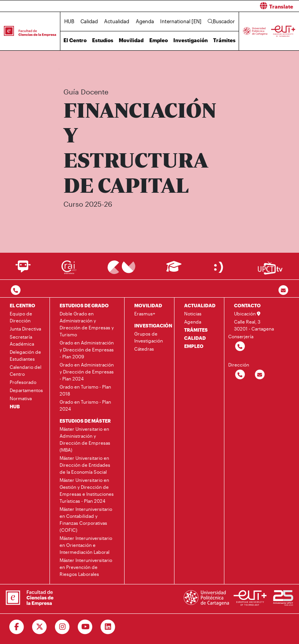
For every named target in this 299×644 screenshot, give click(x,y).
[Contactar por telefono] (16, 290)
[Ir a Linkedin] (108, 627)
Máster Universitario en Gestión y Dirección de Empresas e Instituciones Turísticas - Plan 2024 (87, 490)
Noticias (193, 313)
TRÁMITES (196, 330)
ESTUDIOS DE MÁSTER (85, 421)
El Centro (75, 40)
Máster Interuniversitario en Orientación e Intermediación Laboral (86, 545)
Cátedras (144, 349)
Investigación (191, 40)
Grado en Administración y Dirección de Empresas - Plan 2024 (87, 372)
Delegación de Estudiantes (25, 355)
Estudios (103, 40)
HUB (69, 21)
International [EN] (181, 21)
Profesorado (23, 382)
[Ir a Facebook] (17, 627)
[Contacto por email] (283, 290)
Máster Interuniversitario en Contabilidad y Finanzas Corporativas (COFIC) (169, 69)
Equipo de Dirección (21, 317)
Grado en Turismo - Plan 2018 (85, 390)
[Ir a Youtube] (85, 627)
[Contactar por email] (260, 375)
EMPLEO (194, 346)
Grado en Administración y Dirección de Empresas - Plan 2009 (87, 349)
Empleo (159, 40)
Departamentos (26, 390)
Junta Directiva (25, 329)
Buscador (221, 21)
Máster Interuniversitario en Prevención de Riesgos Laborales (86, 567)
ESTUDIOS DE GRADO (84, 305)
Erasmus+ (145, 313)
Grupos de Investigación (149, 337)
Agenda (145, 21)
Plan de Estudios (263, 69)
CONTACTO (247, 305)
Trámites (224, 40)
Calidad (89, 21)
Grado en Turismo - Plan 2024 (85, 405)
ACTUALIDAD (200, 305)
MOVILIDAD (148, 305)
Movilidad (131, 40)
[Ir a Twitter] (40, 627)
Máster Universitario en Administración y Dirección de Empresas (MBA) (85, 439)
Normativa (21, 398)
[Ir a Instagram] (62, 627)
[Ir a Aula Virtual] (174, 270)
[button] (227, 6)
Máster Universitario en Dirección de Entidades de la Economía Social (85, 465)
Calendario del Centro (26, 370)
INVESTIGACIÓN (153, 325)
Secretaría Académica (22, 340)
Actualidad (117, 21)
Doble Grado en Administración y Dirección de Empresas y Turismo (87, 324)
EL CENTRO (22, 305)
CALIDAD (195, 338)
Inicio (64, 69)
